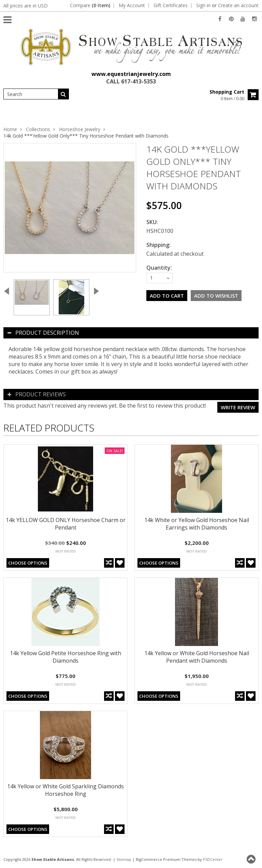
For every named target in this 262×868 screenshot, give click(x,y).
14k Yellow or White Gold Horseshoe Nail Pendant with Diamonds (197, 657)
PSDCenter (213, 859)
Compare (90, 5)
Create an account (238, 5)
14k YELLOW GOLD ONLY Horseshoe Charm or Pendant (66, 524)
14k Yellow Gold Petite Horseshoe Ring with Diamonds (65, 657)
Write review (238, 407)
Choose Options (28, 563)
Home (10, 129)
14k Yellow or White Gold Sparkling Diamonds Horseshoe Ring (65, 790)
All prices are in (26, 6)
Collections (38, 129)
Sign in (203, 5)
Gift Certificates (171, 5)
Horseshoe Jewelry (80, 129)
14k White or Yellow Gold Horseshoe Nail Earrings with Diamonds (197, 524)
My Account (132, 5)
